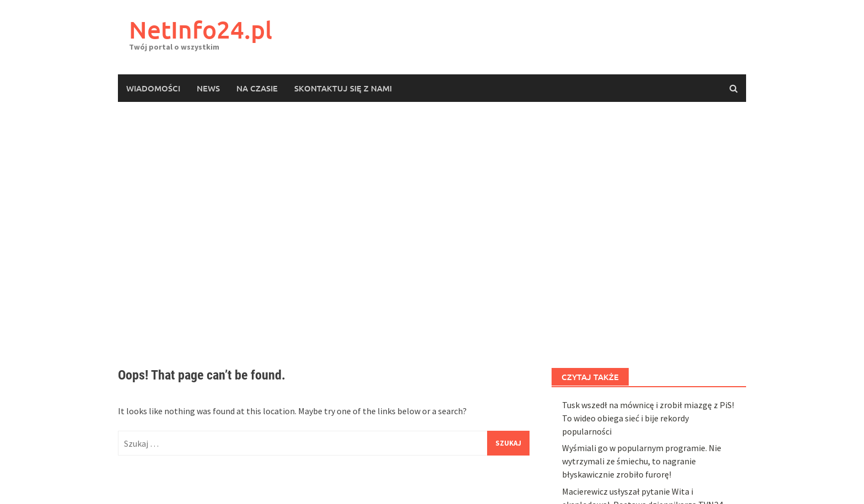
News (208, 88)
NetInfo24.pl (201, 29)
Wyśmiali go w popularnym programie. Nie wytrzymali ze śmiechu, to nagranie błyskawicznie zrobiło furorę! (642, 461)
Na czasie (257, 88)
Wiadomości (153, 88)
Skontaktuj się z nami (343, 88)
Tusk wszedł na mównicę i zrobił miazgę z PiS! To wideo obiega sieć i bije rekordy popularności (648, 418)
